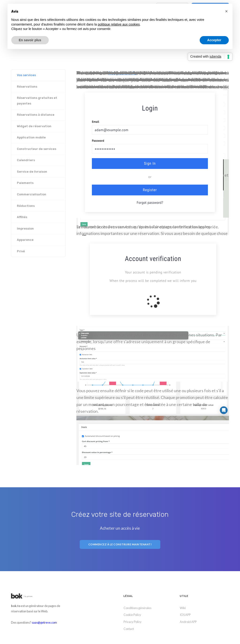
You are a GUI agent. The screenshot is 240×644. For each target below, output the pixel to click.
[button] (226, 11)
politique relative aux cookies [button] (119, 24)
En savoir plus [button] (30, 40)
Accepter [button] (214, 40)
